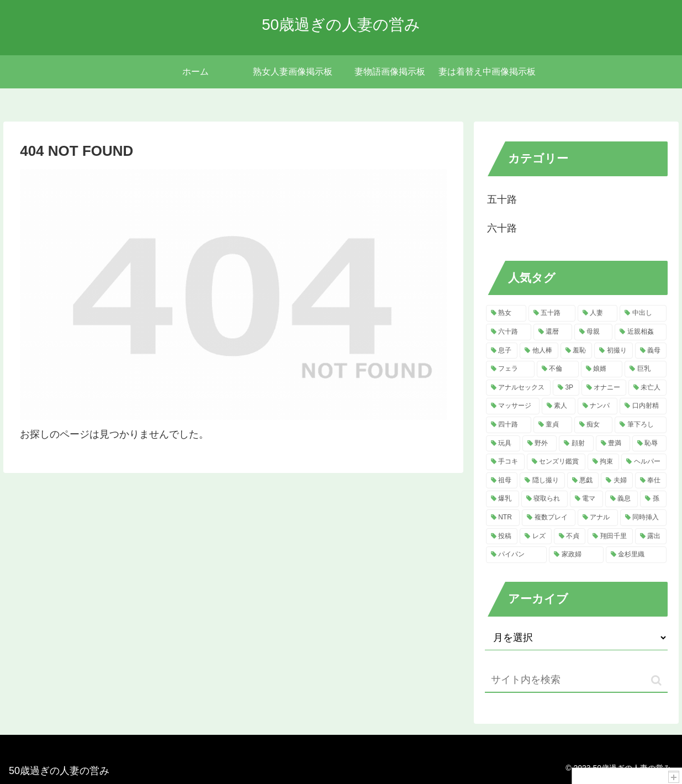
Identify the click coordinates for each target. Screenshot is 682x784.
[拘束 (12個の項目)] (604, 462)
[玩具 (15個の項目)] (503, 444)
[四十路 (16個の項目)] (509, 425)
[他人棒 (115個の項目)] (539, 351)
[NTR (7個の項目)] (503, 518)
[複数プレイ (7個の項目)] (549, 518)
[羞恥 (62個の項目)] (577, 351)
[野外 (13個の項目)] (540, 444)
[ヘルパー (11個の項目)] (644, 462)
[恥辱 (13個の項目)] (649, 444)
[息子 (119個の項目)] (502, 351)
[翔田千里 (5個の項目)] (610, 536)
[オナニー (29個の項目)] (604, 388)
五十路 (502, 199)
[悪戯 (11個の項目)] (583, 481)
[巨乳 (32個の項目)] (646, 369)
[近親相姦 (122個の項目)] (641, 332)
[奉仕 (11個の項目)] (651, 481)
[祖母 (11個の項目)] (502, 481)
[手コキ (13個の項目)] (505, 462)
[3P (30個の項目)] (566, 388)
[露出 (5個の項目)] (651, 536)
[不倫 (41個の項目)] (558, 369)
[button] (656, 680)
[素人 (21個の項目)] (559, 406)
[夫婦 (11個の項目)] (617, 481)
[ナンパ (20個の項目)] (598, 406)
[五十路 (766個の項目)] (552, 313)
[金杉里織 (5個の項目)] (636, 555)
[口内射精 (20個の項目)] (643, 406)
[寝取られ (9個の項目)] (544, 499)
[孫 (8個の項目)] (653, 499)
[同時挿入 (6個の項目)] (644, 518)
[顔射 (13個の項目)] (576, 444)
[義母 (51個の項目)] (651, 351)
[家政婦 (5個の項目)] (576, 555)
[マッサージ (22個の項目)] (513, 406)
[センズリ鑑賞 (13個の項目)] (556, 462)
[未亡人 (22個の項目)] (647, 388)
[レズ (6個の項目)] (536, 536)
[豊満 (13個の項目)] (613, 444)
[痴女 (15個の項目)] (594, 425)
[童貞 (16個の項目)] (553, 425)
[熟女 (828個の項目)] (506, 313)
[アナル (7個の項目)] (598, 518)
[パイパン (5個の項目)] (516, 555)
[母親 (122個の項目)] (594, 332)
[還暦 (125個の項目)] (553, 332)
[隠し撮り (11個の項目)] (542, 481)
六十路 (502, 228)
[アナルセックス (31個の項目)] (518, 388)
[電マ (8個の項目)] (586, 499)
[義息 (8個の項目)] (622, 499)
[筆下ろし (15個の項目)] (641, 425)
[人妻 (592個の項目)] (598, 313)
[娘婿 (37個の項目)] (602, 369)
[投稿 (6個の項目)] (502, 536)
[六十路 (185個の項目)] (509, 332)
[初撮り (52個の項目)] (614, 351)
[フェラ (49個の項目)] (510, 369)
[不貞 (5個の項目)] (570, 536)
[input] (576, 680)
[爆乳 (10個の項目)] (503, 499)
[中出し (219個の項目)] (643, 313)
